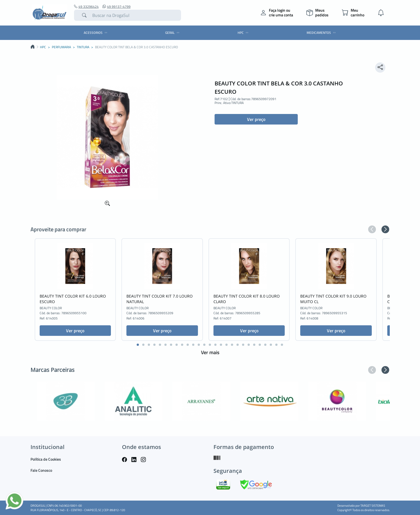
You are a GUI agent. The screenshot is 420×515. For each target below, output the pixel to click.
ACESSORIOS (96, 33)
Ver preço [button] (256, 119)
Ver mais (210, 352)
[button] (372, 229)
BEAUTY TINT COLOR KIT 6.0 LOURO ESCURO (73, 299)
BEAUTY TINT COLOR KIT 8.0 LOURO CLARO (247, 299)
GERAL (173, 33)
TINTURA (83, 47)
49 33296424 (86, 7)
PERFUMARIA (61, 47)
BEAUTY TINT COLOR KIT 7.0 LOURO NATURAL (160, 299)
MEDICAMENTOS (322, 33)
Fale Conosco (41, 470)
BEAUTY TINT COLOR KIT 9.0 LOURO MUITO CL (333, 299)
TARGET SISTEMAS (373, 506)
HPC (244, 33)
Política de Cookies (46, 459)
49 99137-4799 (117, 7)
